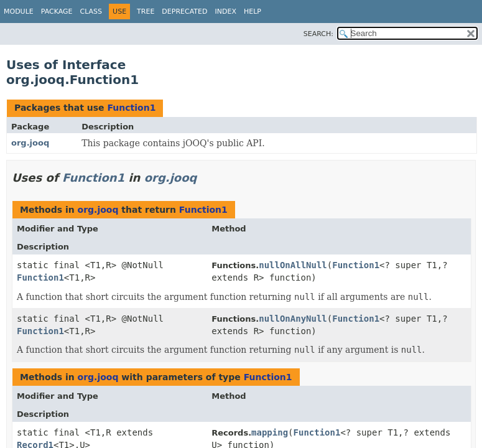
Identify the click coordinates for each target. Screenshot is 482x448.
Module (19, 12)
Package (57, 12)
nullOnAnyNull (293, 319)
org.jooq (30, 143)
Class (91, 12)
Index (225, 12)
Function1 (131, 108)
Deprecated (184, 12)
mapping (270, 432)
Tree (146, 12)
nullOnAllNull (293, 265)
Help (253, 12)
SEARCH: (318, 34)
